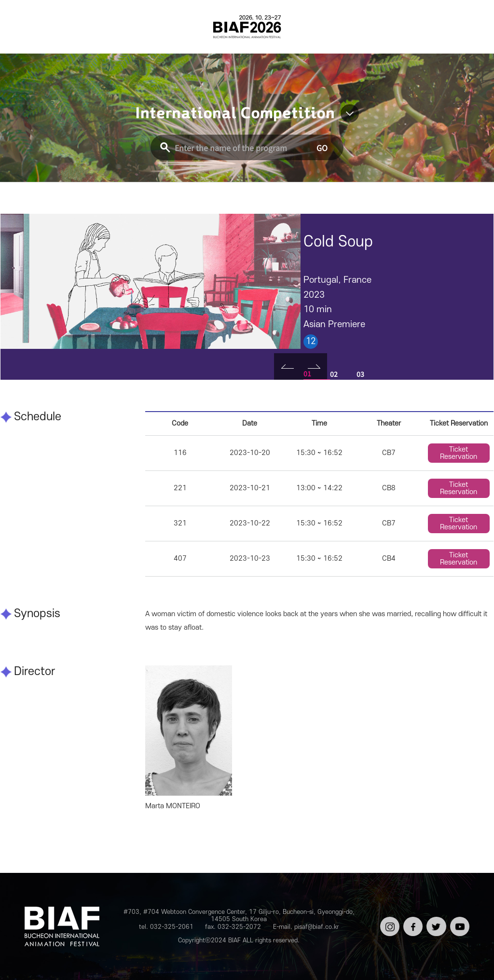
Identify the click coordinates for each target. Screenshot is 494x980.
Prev (287, 366)
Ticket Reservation (459, 453)
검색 (469, 27)
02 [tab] (334, 374)
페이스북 (412, 924)
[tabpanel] (151, 281)
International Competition (235, 113)
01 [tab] (307, 373)
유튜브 (459, 920)
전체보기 (25, 27)
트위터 (435, 920)
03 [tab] (360, 374)
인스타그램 (389, 924)
